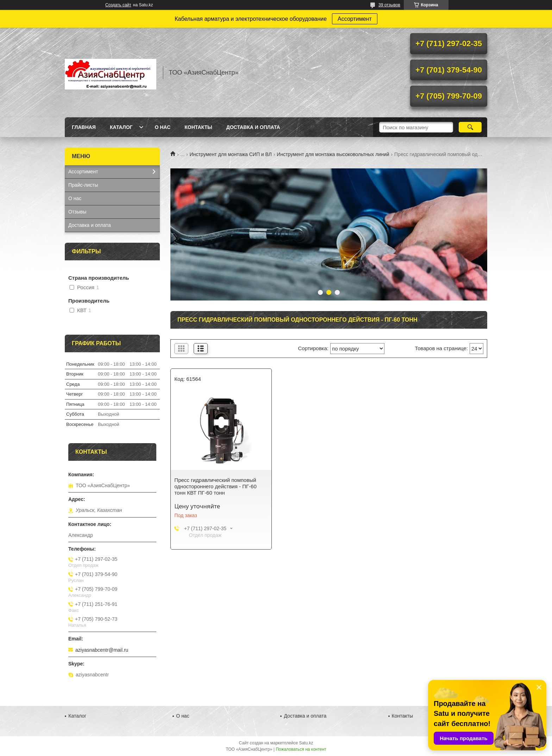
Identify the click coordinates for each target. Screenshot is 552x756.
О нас (162, 127)
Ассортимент (355, 19)
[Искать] (470, 127)
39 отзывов (389, 5)
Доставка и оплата (253, 127)
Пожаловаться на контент (301, 749)
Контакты (198, 127)
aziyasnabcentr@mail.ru (102, 650)
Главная (84, 127)
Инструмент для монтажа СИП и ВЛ (231, 154)
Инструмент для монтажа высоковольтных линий (333, 154)
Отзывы (77, 212)
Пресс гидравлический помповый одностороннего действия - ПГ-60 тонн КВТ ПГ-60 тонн (215, 486)
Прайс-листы (83, 185)
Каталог (121, 127)
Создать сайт (118, 5)
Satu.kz (306, 743)
